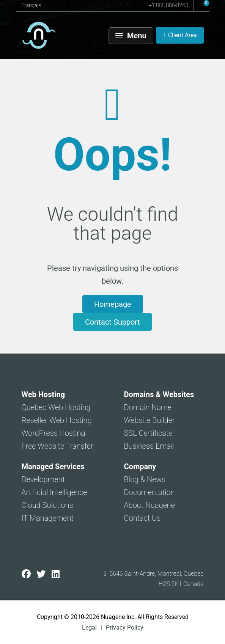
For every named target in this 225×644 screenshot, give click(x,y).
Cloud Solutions (47, 505)
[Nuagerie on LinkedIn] (56, 574)
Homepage (113, 304)
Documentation (149, 492)
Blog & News (145, 479)
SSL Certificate (148, 433)
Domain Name (148, 407)
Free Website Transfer (57, 446)
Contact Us (142, 518)
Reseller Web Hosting (57, 420)
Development (43, 479)
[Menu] (131, 36)
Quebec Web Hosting (56, 407)
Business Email (149, 446)
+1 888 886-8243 (168, 5)
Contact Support (112, 322)
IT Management (48, 518)
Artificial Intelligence (54, 492)
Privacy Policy (125, 628)
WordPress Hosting (53, 433)
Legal (89, 628)
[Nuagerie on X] (42, 574)
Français (31, 5)
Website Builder (149, 420)
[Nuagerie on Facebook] (27, 574)
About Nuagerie (150, 505)
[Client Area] (180, 35)
